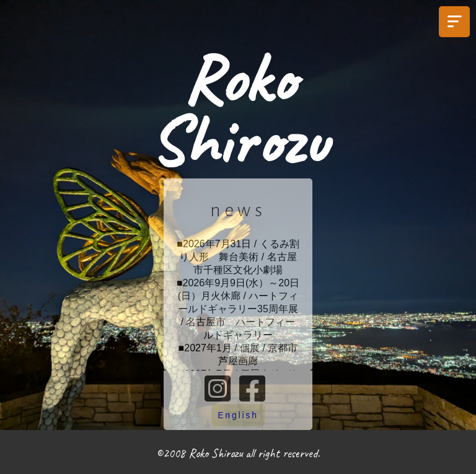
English (238, 415)
